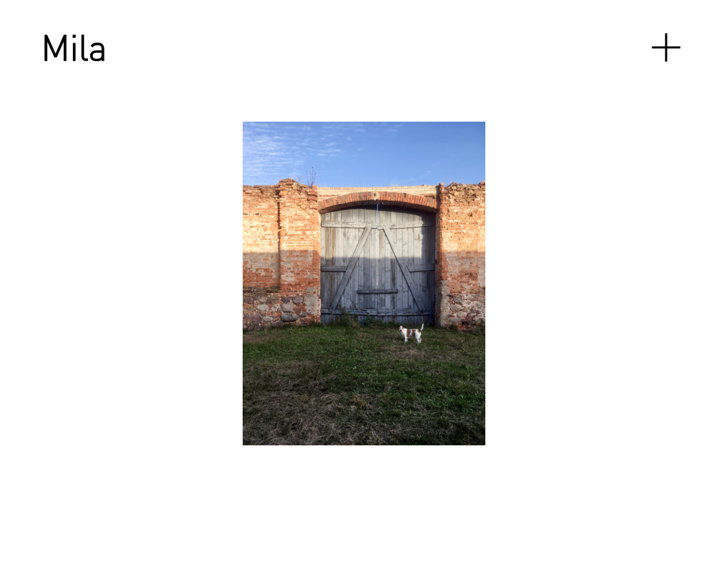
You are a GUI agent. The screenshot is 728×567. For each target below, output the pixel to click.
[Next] (499, 283)
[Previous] (156, 283)
